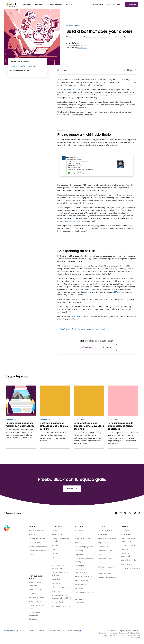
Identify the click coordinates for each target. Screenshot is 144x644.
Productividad (73, 25)
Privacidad (24, 631)
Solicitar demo (114, 5)
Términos (33, 631)
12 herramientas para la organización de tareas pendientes (120, 426)
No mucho (107, 347)
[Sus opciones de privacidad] (68, 631)
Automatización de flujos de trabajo (93, 329)
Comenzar (132, 5)
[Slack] (11, 5)
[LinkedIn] (116, 513)
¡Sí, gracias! (87, 347)
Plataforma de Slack (68, 329)
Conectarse (98, 4)
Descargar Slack (11, 631)
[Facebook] (125, 513)
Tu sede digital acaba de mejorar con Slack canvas (20, 424)
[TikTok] (139, 513)
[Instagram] (120, 513)
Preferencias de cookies (47, 631)
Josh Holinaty (82, 47)
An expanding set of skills (20, 70)
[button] (13, 513)
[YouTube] (135, 513)
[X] (130, 513)
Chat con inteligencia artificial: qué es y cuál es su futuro (54, 426)
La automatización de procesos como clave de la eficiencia (89, 426)
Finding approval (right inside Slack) (24, 66)
